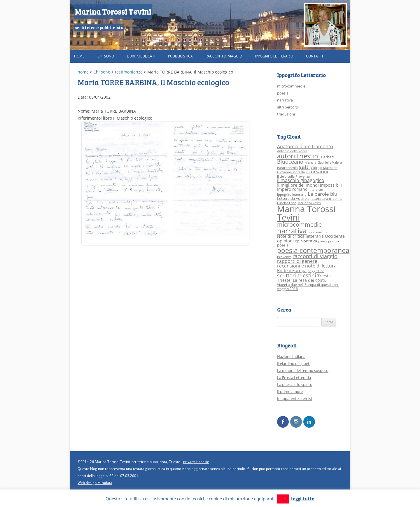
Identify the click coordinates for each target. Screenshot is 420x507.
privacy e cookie (196, 461)
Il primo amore (290, 391)
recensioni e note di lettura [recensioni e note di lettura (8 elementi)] (307, 266)
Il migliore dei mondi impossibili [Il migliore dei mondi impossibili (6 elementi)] (309, 185)
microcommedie (291, 86)
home (83, 72)
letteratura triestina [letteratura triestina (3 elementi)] (327, 199)
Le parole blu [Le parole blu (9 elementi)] (322, 194)
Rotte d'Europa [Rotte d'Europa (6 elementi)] (292, 270)
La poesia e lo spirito (295, 384)
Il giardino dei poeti (294, 363)
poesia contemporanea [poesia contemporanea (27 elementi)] (313, 250)
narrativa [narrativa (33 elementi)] (292, 231)
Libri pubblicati (141, 56)
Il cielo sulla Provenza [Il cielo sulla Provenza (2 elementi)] (293, 176)
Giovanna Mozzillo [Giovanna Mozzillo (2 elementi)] (291, 172)
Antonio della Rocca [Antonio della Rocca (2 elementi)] (292, 151)
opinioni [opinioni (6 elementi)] (285, 241)
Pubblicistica (180, 56)
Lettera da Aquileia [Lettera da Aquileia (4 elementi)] (293, 198)
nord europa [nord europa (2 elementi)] (317, 232)
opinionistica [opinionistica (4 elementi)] (306, 241)
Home (79, 56)
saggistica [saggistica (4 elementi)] (316, 271)
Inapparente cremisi (294, 398)
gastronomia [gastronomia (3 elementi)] (287, 168)
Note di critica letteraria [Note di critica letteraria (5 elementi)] (300, 236)
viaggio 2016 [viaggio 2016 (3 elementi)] (287, 289)
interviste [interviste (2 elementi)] (316, 190)
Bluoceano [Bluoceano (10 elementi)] (290, 162)
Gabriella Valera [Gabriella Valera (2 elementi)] (330, 162)
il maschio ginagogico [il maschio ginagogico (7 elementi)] (301, 180)
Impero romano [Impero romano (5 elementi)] (292, 189)
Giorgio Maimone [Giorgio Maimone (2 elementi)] (324, 168)
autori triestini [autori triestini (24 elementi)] (299, 156)
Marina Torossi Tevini (113, 12)
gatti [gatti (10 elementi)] (304, 167)
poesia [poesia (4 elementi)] (283, 245)
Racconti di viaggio (224, 56)
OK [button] (283, 499)
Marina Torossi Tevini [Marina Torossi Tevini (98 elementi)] (306, 213)
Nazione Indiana (291, 356)
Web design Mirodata (95, 482)
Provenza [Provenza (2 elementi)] (284, 257)
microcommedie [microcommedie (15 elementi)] (299, 224)
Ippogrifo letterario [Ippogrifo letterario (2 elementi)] (292, 195)
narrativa (285, 100)
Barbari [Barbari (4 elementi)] (327, 157)
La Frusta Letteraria (294, 377)
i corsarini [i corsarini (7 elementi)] (317, 172)
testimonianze (129, 72)
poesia (283, 93)
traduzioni (286, 114)
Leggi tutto (302, 499)
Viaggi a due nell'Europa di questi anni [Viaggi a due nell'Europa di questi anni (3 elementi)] (308, 285)
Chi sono (106, 56)
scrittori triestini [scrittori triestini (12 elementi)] (297, 275)
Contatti (314, 56)
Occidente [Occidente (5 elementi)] (335, 236)
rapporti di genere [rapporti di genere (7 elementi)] (297, 261)
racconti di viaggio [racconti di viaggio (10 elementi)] (315, 256)
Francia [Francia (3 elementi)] (310, 162)
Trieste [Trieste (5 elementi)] (324, 276)
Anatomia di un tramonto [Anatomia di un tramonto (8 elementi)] (305, 146)
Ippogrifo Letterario (274, 56)
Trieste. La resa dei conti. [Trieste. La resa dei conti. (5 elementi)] (302, 280)
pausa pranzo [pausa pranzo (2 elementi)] (329, 241)
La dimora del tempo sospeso (303, 370)
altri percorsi (288, 107)
